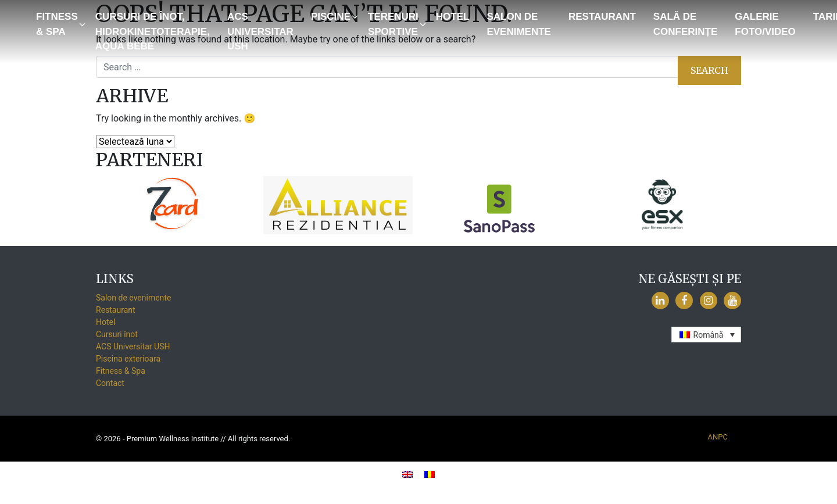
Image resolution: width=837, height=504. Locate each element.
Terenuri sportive (393, 24)
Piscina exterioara (128, 359)
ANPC (718, 437)
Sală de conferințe (686, 24)
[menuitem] (706, 335)
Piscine (331, 17)
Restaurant (602, 17)
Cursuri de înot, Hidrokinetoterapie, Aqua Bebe (153, 31)
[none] (706, 335)
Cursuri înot (117, 334)
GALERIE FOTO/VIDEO (765, 24)
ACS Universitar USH (260, 31)
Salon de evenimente (519, 24)
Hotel (453, 17)
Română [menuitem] (709, 335)
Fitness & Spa (57, 24)
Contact (110, 383)
